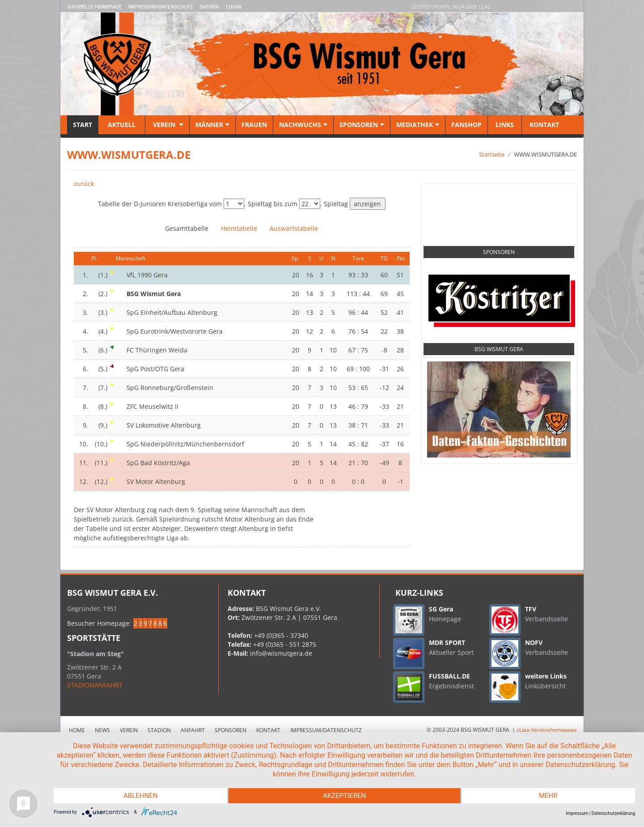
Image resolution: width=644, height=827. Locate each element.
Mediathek (418, 125)
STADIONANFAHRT (95, 685)
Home (77, 730)
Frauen (254, 125)
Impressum (577, 813)
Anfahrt (193, 730)
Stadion (159, 730)
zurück (84, 184)
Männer (212, 125)
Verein (167, 125)
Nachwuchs (303, 125)
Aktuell (122, 125)
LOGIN (234, 6)
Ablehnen (140, 796)
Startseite (492, 154)
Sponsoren (362, 125)
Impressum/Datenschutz (161, 6)
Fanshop (466, 125)
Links (505, 125)
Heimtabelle (239, 228)
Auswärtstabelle (294, 228)
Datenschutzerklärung (613, 813)
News (102, 730)
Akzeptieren (344, 796)
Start (83, 125)
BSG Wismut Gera (499, 349)
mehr (548, 796)
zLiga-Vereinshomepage (547, 730)
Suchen (209, 6)
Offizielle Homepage (95, 6)
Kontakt (543, 125)
